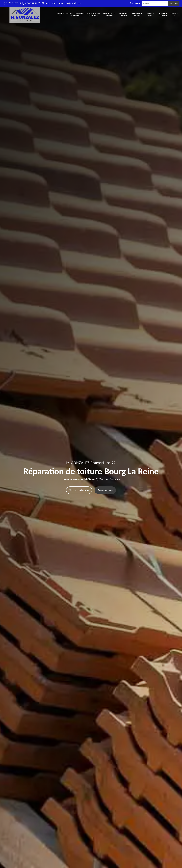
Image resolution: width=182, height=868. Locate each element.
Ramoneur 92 (174, 15)
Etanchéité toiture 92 (163, 15)
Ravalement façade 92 (123, 15)
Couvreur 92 (60, 15)
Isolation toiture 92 (151, 15)
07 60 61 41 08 (33, 3)
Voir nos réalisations (79, 490)
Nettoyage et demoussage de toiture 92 (75, 15)
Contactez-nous (105, 490)
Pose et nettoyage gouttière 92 (94, 15)
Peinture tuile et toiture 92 (109, 15)
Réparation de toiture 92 (137, 15)
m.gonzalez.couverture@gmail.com (63, 3)
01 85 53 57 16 (13, 3)
